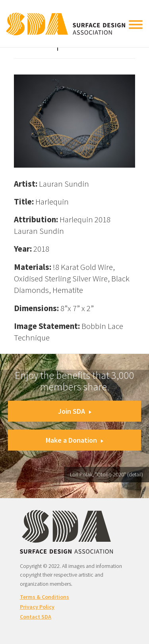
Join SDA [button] (75, 411)
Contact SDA (36, 617)
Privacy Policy (37, 607)
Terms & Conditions (45, 597)
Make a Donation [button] (74, 440)
